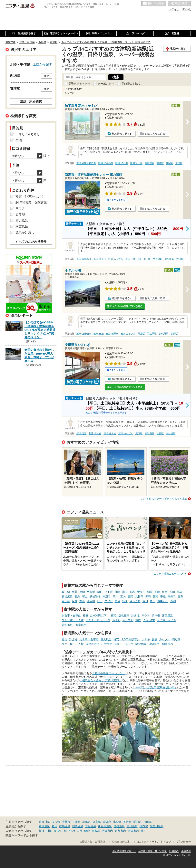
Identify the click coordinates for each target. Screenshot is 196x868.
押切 (148, 596)
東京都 (97, 822)
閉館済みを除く (131, 84)
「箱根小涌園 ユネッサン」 (109, 673)
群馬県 (86, 822)
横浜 (42, 831)
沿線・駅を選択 (31, 101)
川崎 (49, 831)
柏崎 (157, 592)
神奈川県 (44, 822)
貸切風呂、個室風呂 (74, 625)
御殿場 (96, 831)
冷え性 (135, 615)
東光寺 (172, 596)
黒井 (75, 592)
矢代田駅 (158, 259)
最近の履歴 (179, 4)
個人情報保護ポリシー (124, 851)
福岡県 (148, 822)
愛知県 (137, 822)
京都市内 (120, 831)
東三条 (66, 601)
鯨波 (150, 592)
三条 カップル (128, 334)
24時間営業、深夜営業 (31, 202)
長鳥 (77, 596)
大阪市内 (107, 831)
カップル (128, 620)
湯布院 (144, 826)
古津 (117, 601)
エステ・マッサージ (98, 620)
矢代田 (109, 601)
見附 (155, 596)
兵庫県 (76, 822)
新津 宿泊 (81, 434)
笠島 (132, 592)
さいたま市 (75, 831)
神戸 (143, 831)
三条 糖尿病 (112, 334)
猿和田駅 (150, 434)
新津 (125, 601)
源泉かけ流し (94, 644)
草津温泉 (44, 826)
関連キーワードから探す (22, 835)
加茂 (82, 601)
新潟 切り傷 (121, 163)
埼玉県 (56, 822)
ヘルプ (167, 842)
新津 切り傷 (95, 434)
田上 (100, 601)
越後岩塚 (95, 596)
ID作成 (187, 9)
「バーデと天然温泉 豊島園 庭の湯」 (154, 687)
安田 (172, 592)
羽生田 (91, 601)
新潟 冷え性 (136, 163)
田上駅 (147, 259)
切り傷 (156, 615)
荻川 (145, 601)
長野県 (127, 822)
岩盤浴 (20, 214)
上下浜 (109, 592)
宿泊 (114, 615)
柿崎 (117, 592)
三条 (181, 596)
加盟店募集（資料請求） (94, 842)
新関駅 (170, 163)
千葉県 (66, 822)
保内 (75, 601)
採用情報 (186, 851)
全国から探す (43, 64)
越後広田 (67, 596)
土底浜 (91, 592)
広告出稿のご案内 (122, 842)
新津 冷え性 (110, 434)
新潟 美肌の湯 (84, 259)
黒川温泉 (132, 826)
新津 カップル (126, 434)
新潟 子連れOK (133, 259)
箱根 (54, 826)
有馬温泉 (65, 826)
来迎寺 (107, 596)
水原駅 (160, 434)
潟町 (100, 592)
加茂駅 (174, 334)
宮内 (123, 596)
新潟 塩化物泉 (106, 163)
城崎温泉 (78, 826)
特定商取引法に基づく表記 (152, 851)
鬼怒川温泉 (157, 826)
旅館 (138, 620)
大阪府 (107, 822)
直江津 (66, 592)
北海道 (117, 822)
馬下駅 (139, 434)
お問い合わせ (183, 842)
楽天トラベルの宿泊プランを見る (125, 306)
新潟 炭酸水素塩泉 (86, 163)
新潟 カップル (116, 259)
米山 (125, 592)
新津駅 (160, 163)
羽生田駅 (169, 259)
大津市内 (133, 831)
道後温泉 (119, 826)
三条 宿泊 (98, 334)
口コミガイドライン (148, 842)
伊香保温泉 (105, 826)
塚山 (85, 596)
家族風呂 (22, 226)
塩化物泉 (124, 615)
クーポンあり (106, 84)
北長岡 (139, 596)
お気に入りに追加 (155, 134)
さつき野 (135, 601)
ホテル (116, 620)
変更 (46, 76)
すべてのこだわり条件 (31, 242)
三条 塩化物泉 (84, 334)
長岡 (130, 596)
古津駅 (179, 163)
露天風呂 (167, 615)
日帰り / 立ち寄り (28, 134)
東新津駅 (150, 163)
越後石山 (163, 601)
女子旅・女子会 (167, 620)
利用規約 (174, 851)
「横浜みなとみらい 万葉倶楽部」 (101, 680)
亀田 (153, 601)
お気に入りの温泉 (154, 4)
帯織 (163, 596)
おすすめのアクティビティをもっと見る (164, 499)
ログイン (174, 9)
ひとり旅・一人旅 (73, 620)
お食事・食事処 (71, 615)
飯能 (87, 831)
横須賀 (58, 831)
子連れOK (149, 620)
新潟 (173, 601)
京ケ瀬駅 (171, 434)
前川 (115, 596)
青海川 (141, 592)
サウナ (146, 615)
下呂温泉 (91, 826)
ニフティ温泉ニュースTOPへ (170, 574)
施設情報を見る (121, 134)
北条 (180, 592)
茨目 (165, 592)
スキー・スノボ (124, 644)
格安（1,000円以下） (96, 615)
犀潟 (82, 592)
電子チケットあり (79, 84)
